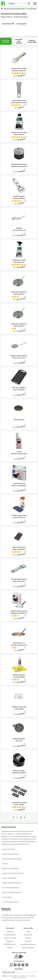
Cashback (28, 941)
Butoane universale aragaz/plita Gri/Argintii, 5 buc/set (19, 709)
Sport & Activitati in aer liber (12, 892)
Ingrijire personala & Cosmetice (13, 873)
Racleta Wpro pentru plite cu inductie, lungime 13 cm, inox (19, 581)
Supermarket (7, 897)
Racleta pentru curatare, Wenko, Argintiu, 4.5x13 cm (19, 198)
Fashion (5, 864)
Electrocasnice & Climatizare (12, 859)
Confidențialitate (10, 935)
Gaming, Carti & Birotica (10, 868)
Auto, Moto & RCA (9, 849)
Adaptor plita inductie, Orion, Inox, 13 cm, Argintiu (19, 358)
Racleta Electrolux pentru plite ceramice (19, 102)
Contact (10, 948)
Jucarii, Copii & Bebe (9, 878)
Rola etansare (19, 420)
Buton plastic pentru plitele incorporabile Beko (19, 166)
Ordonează (21, 24)
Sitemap (28, 938)
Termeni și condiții (10, 938)
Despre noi (10, 932)
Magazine (10, 941)
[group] (6, 41)
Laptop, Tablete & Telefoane (12, 883)
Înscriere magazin (28, 948)
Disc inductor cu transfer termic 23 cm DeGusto (19, 645)
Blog (28, 932)
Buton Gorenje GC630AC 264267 (19, 772)
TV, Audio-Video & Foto (10, 902)
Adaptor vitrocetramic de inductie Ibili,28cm (19, 230)
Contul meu (28, 935)
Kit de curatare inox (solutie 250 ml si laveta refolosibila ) (19, 517)
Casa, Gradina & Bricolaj (10, 854)
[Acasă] (2, 9)
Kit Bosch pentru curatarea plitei (19, 676)
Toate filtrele (8, 24)
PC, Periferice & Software (11, 888)
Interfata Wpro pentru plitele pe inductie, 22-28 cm (19, 613)
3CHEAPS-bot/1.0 (10, 944)
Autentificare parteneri (28, 944)
